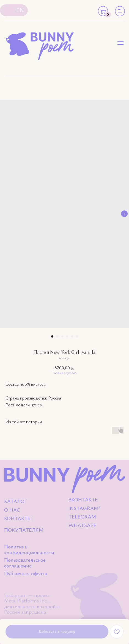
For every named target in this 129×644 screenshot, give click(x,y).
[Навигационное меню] (120, 43)
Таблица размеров (64, 373)
